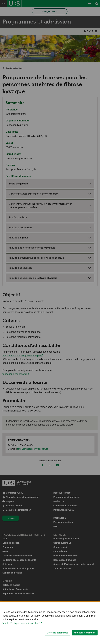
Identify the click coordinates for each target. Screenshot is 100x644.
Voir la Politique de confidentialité (20, 632)
